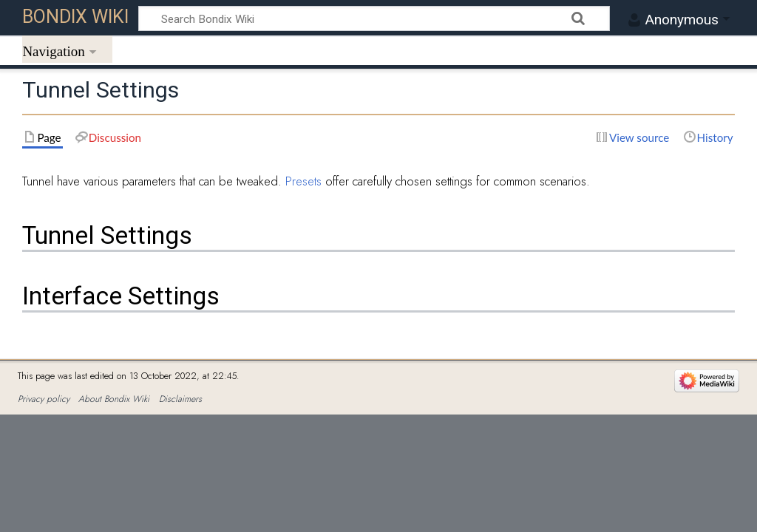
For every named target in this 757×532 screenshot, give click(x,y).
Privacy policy (44, 399)
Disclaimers (180, 399)
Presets (303, 181)
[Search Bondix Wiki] (374, 18)
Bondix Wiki (75, 17)
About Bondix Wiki (114, 399)
